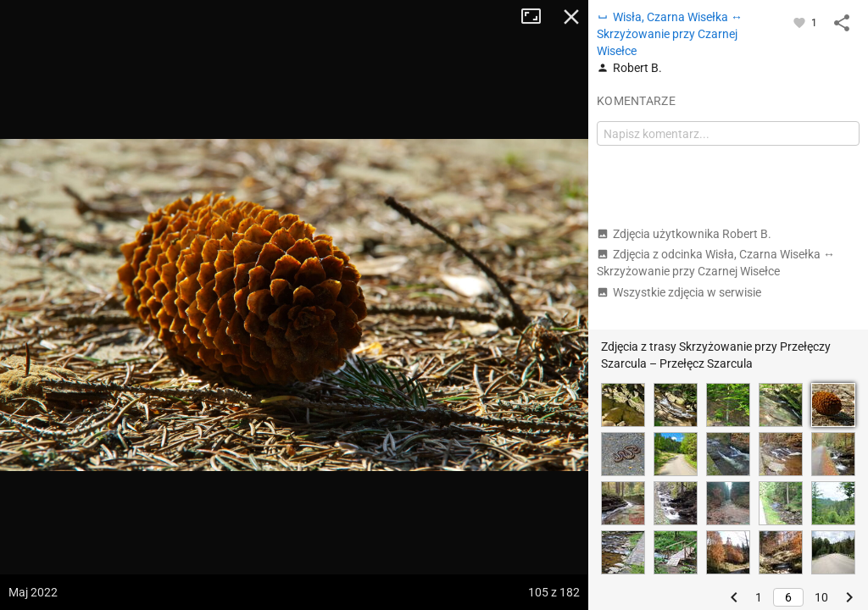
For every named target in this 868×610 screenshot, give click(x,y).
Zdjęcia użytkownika (684, 234)
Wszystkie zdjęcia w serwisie (679, 292)
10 (821, 597)
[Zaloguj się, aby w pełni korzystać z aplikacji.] (801, 22)
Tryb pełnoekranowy (537, 17)
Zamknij (571, 17)
